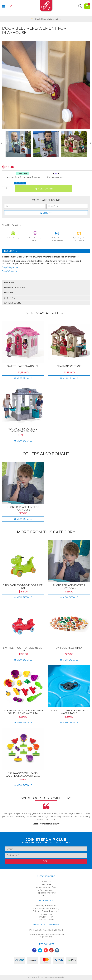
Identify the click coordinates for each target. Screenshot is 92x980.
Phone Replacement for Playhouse (23, 508)
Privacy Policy (46, 917)
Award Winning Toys (46, 887)
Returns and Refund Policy (46, 908)
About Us (46, 882)
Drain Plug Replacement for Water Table (69, 712)
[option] (46, 19)
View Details (23, 378)
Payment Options (15, 288)
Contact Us (46, 896)
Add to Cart (44, 189)
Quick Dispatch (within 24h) (46, 19)
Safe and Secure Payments (46, 911)
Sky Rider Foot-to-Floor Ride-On (23, 649)
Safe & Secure (13, 303)
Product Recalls (46, 920)
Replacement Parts (46, 893)
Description (12, 251)
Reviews (9, 282)
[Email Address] (46, 849)
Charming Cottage (69, 366)
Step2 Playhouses (11, 267)
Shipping (10, 298)
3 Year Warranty (46, 890)
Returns (9, 293)
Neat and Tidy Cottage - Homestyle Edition (23, 430)
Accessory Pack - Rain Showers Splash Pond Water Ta (23, 712)
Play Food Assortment (69, 648)
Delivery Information (46, 906)
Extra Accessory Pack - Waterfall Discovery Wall (23, 775)
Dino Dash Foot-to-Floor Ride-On (23, 587)
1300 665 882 (46, 937)
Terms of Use (46, 914)
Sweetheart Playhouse (23, 366)
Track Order (46, 884)
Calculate (46, 213)
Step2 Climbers (9, 271)
